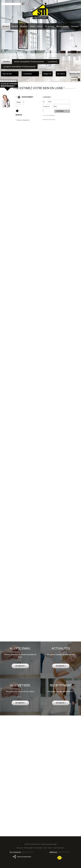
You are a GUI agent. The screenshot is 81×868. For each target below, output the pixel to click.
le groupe (50, 26)
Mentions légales (29, 848)
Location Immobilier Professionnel (19, 67)
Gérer (40, 26)
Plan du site (20, 848)
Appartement (24, 97)
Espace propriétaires (22, 857)
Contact (75, 26)
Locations (53, 62)
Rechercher (75, 74)
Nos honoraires (39, 848)
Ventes (6, 62)
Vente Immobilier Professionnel (29, 62)
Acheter (24, 26)
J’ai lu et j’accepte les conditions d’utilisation (49, 117)
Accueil (6, 26)
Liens (45, 848)
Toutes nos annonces (59, 848)
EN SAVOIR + (20, 666)
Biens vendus (63, 26)
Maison (19, 112)
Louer (32, 26)
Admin (50, 848)
